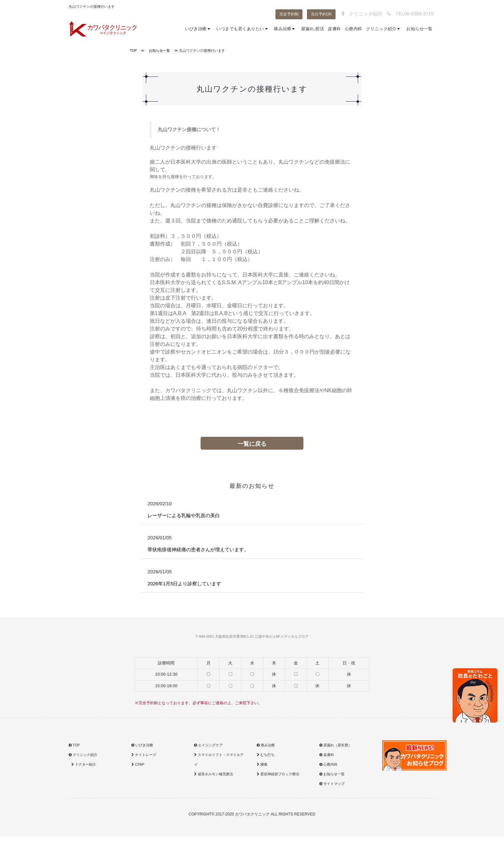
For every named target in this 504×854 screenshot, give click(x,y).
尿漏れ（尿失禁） (336, 747)
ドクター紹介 (83, 766)
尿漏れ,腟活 (313, 29)
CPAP (138, 766)
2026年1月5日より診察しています (187, 585)
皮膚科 (334, 29)
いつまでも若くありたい (243, 29)
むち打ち (266, 756)
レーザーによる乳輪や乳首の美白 (186, 516)
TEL (413, 14)
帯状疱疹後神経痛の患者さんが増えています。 (202, 550)
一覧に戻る (252, 444)
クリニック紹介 (370, 14)
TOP (74, 747)
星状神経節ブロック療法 (278, 776)
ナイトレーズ (144, 756)
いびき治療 (199, 29)
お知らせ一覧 (419, 29)
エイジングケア (208, 747)
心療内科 (354, 29)
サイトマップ (332, 785)
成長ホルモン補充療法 (214, 776)
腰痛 (262, 766)
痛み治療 (286, 29)
